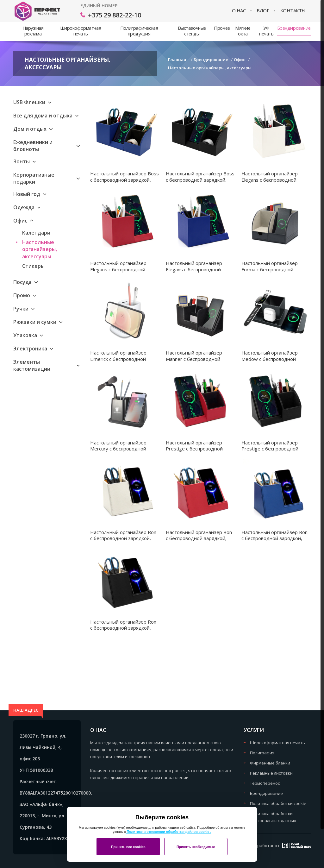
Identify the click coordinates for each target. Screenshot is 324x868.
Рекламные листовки (271, 773)
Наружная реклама (33, 31)
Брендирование (294, 28)
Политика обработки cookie (278, 803)
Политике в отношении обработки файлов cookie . (168, 832)
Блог (263, 11)
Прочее (222, 28)
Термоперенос (265, 783)
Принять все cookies (128, 847)
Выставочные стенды (192, 31)
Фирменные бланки (270, 763)
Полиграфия (262, 753)
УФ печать (266, 31)
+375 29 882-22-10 (115, 15)
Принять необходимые (196, 847)
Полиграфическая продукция (139, 31)
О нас (239, 11)
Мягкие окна (243, 31)
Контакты (293, 11)
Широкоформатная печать (81, 31)
